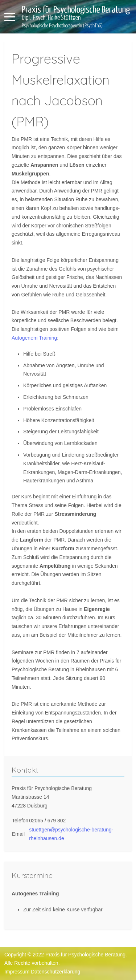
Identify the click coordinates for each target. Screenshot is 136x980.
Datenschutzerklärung (55, 972)
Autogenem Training (34, 338)
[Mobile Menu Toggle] (10, 17)
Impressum (17, 972)
